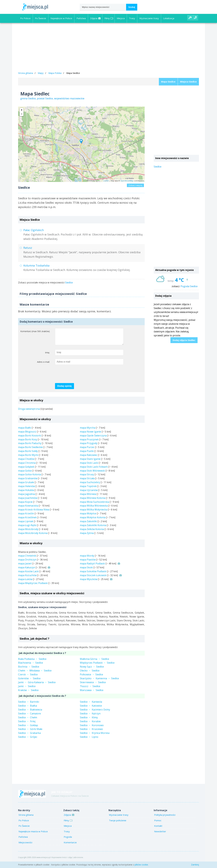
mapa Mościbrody (28, 532)
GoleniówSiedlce (29, 681)
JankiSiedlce (27, 689)
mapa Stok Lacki (89, 466)
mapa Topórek (88, 489)
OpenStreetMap (127, 181)
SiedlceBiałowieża (30, 713)
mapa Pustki (87, 454)
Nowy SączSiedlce (92, 670)
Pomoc (158, 823)
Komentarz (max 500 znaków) (35, 331)
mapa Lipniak (26, 524)
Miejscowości (25, 845)
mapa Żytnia (87, 536)
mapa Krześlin (26, 516)
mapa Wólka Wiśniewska (94, 509)
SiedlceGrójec (28, 740)
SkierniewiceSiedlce (93, 685)
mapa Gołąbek (26, 470)
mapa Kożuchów (27, 578)
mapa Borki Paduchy (30, 446)
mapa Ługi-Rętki (27, 528)
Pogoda (68, 840)
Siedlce (69, 282)
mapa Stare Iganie (90, 462)
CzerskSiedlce (28, 677)
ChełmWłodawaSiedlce (35, 674)
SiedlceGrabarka (29, 736)
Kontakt (158, 829)
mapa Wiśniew (88, 497)
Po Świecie (41, 18)
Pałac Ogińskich (34, 230)
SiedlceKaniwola (91, 705)
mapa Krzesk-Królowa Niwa (34, 513)
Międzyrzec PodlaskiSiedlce (97, 666)
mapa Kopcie (25, 505)
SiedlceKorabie (90, 724)
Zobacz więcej (135, 185)
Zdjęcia (95, 18)
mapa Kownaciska (28, 509)
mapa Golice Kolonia (30, 477)
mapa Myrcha (88, 431)
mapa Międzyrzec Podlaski (33, 586)
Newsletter (160, 834)
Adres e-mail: (43, 365)
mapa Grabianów (28, 481)
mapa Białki (25, 431)
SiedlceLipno (89, 740)
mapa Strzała (87, 481)
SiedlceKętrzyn (90, 716)
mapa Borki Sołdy (28, 454)
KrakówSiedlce (28, 693)
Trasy (132, 18)
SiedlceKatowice (91, 709)
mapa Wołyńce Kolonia (93, 520)
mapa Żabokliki (88, 524)
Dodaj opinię (64, 389)
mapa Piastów (88, 563)
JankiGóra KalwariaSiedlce (37, 685)
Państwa (81, 18)
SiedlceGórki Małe (30, 732)
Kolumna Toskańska (36, 265)
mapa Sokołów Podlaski (93, 574)
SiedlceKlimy (89, 720)
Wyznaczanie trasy (149, 18)
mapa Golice (25, 474)
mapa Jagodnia (27, 497)
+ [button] (22, 110)
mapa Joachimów (28, 501)
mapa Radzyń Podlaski (92, 567)
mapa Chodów (26, 462)
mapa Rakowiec (89, 458)
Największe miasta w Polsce (33, 834)
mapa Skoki (86, 570)
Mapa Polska (55, 73)
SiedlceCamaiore (29, 716)
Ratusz (28, 248)
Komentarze (70, 845)
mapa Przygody (89, 446)
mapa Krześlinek (27, 520)
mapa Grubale (26, 485)
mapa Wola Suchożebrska (94, 505)
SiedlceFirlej (27, 724)
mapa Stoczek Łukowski (93, 578)
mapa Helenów (27, 489)
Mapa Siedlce (168, 82)
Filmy (109, 18)
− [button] (22, 114)
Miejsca (121, 18)
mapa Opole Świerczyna (93, 439)
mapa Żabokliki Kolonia (93, 528)
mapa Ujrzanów (89, 493)
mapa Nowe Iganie (90, 435)
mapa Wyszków (89, 582)
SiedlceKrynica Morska (95, 736)
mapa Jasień (25, 567)
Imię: (47, 356)
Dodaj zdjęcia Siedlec (184, 340)
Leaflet (106, 181)
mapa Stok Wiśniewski (92, 474)
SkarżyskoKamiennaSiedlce (99, 681)
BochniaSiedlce (29, 670)
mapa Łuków (25, 582)
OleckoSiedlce (90, 674)
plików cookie (141, 865)
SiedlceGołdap (28, 728)
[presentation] (78, 377)
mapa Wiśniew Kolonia (93, 501)
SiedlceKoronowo (92, 728)
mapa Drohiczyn (27, 563)
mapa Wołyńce (88, 516)
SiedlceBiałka (28, 709)
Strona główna (26, 73)
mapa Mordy (87, 559)
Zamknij (195, 865)
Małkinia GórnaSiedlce (94, 662)
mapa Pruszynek (89, 442)
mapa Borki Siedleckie (30, 450)
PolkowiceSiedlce (91, 677)
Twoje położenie (118, 823)
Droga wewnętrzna (29, 412)
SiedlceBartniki (29, 705)
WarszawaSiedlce (92, 693)
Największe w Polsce (61, 18)
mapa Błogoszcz (27, 435)
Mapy (41, 73)
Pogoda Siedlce (189, 286)
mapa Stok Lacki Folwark (94, 470)
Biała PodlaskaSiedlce (32, 662)
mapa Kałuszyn (27, 570)
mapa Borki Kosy (28, 442)
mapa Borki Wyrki (28, 458)
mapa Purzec (87, 450)
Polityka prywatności (165, 818)
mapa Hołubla (26, 493)
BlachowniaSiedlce (31, 666)
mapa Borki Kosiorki (30, 439)
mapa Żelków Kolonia (92, 532)
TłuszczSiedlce (90, 689)
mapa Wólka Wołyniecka (94, 513)
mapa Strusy (87, 477)
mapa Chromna (27, 466)
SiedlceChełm (28, 720)
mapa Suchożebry (90, 485)
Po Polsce (25, 18)
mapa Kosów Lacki (28, 574)
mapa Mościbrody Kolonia (33, 536)
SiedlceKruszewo (91, 732)
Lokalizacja (169, 18)
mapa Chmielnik (27, 559)
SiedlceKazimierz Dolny (95, 713)
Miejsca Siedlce (188, 82)
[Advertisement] (108, 48)
